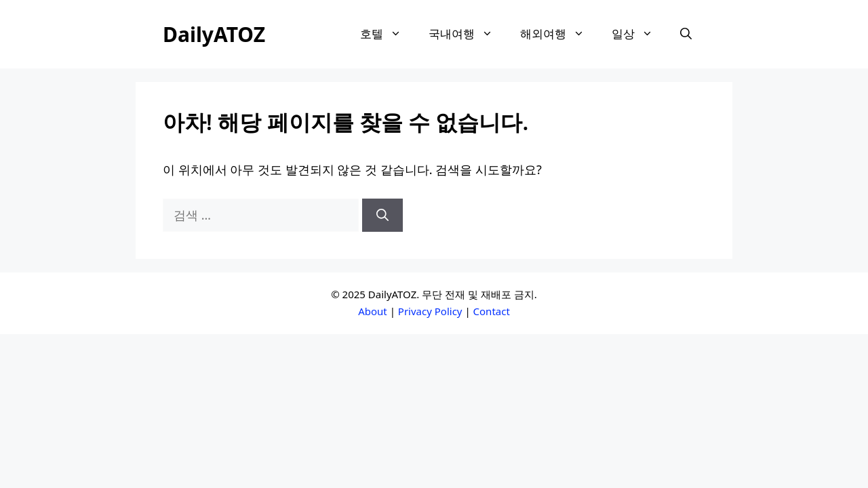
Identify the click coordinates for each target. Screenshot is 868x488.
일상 (639, 34)
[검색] (382, 215)
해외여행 (559, 34)
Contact (492, 311)
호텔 (388, 34)
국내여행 (468, 34)
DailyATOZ (214, 34)
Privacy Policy (430, 311)
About (373, 311)
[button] (686, 34)
